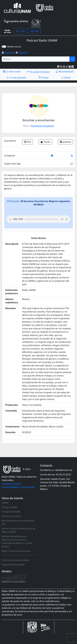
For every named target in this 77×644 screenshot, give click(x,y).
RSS (28, 142)
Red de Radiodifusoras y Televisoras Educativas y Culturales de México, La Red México (17, 541)
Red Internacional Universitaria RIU (18, 522)
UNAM (5, 503)
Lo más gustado (16, 78)
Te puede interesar (38, 72)
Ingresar (9, 52)
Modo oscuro (15, 47)
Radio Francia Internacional (16, 551)
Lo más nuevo (12, 72)
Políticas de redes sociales (15, 560)
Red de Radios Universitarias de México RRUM (18, 530)
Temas (44, 78)
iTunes (45, 142)
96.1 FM (20, 31)
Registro (23, 52)
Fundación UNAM (11, 512)
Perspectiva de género (42, 126)
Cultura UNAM (9, 507)
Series (66, 78)
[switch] (4, 47)
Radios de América (11, 516)
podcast (65, 142)
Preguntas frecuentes (13, 565)
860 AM (34, 31)
